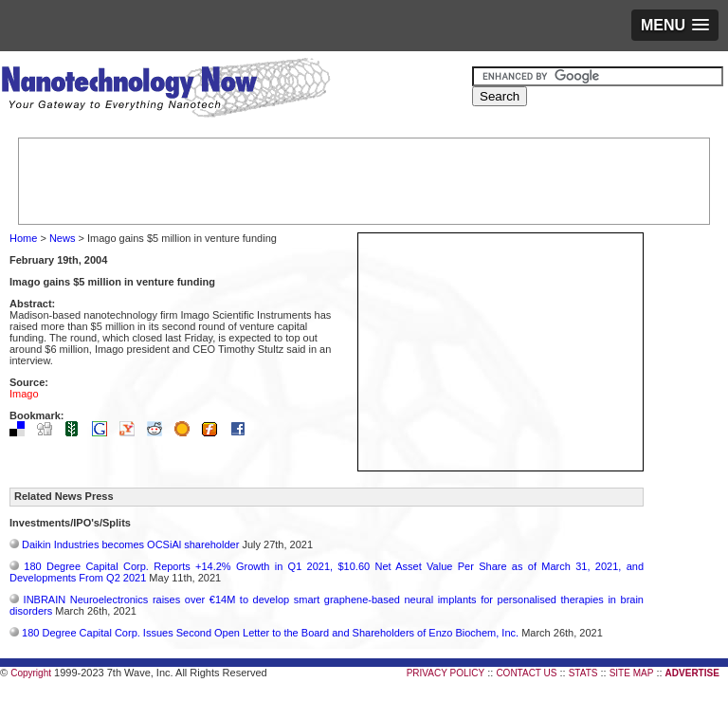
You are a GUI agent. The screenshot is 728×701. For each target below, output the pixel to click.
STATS (583, 673)
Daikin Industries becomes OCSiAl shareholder (130, 544)
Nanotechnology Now (165, 90)
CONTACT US (526, 673)
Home (23, 238)
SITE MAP (632, 673)
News (63, 238)
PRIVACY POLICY (446, 673)
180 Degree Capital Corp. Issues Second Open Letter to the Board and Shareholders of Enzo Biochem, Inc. (270, 633)
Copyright (31, 673)
